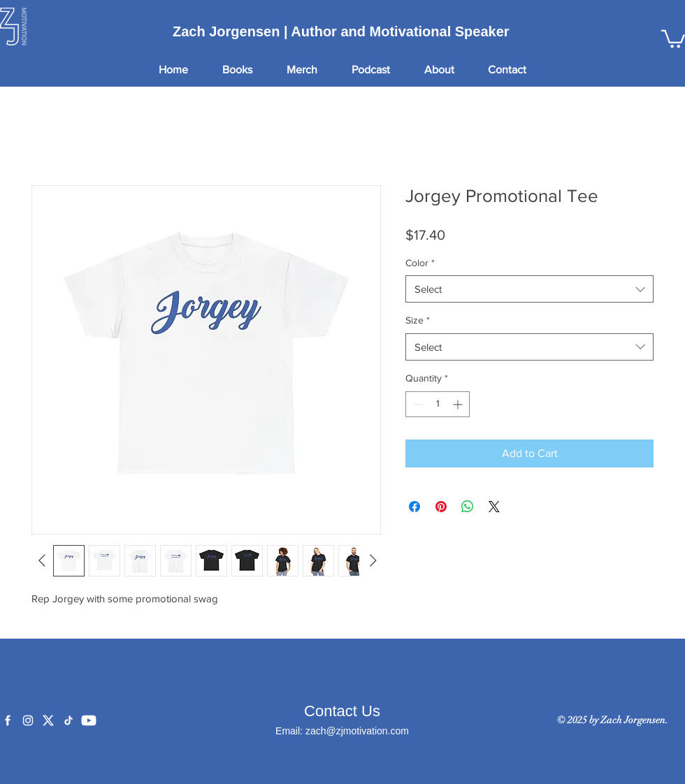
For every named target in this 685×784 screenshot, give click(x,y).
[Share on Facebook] (414, 507)
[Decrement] (416, 404)
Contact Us (342, 711)
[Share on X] (494, 507)
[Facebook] (8, 720)
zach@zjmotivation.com (357, 731)
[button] (673, 38)
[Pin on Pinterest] (441, 507)
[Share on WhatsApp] (468, 507)
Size (418, 320)
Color (420, 263)
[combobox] (529, 289)
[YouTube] (89, 720)
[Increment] (459, 404)
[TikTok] (68, 720)
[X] (48, 720)
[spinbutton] (438, 404)
